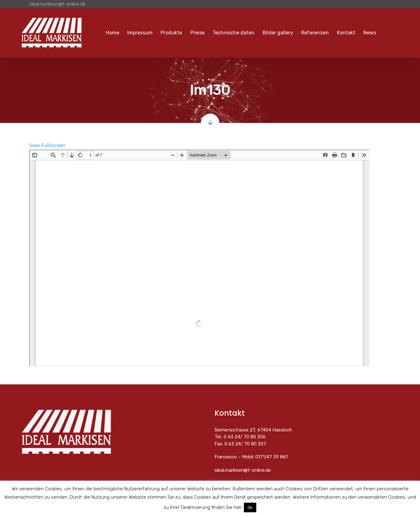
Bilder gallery (278, 33)
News (370, 33)
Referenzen (315, 33)
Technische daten (234, 33)
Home (113, 33)
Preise (197, 33)
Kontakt (346, 33)
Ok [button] (250, 507)
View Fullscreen (47, 145)
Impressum (140, 33)
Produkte (171, 33)
